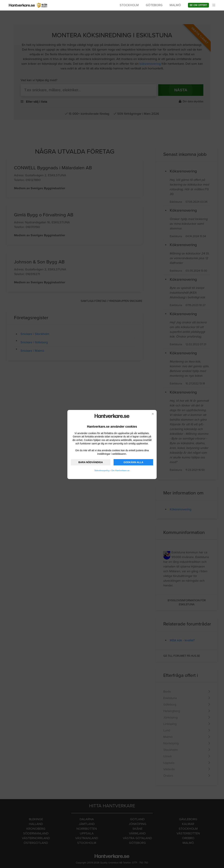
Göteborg (154, 5)
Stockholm (129, 5)
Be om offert (198, 5)
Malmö (175, 5)
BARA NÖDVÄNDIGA (91, 462)
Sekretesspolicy (102, 470)
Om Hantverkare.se (120, 470)
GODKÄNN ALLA (133, 462)
